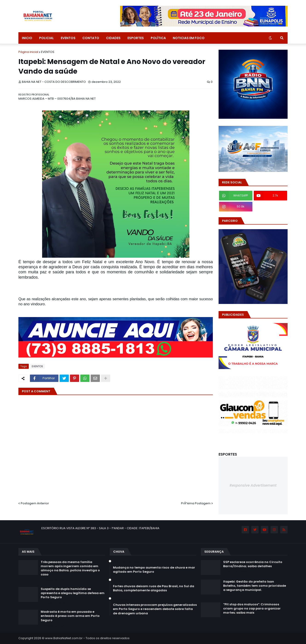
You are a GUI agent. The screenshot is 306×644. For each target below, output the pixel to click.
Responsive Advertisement (253, 485)
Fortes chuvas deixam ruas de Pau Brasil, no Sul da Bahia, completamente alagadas (154, 588)
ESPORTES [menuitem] (136, 38)
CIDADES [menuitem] (113, 38)
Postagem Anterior (35, 503)
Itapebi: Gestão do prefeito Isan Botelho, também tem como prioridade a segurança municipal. (255, 586)
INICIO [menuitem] (27, 38)
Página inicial (28, 52)
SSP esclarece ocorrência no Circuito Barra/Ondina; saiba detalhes (253, 564)
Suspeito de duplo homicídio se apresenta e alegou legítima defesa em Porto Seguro (73, 593)
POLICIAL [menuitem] (46, 38)
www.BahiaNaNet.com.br (64, 638)
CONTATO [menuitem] (91, 38)
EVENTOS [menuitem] (68, 38)
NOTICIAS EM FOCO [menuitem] (189, 38)
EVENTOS (48, 52)
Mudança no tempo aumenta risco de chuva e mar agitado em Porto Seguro (154, 570)
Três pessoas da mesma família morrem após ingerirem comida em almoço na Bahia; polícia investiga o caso (70, 568)
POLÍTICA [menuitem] (158, 38)
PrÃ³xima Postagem (196, 503)
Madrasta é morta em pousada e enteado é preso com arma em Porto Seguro (70, 616)
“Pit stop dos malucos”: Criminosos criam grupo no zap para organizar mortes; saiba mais (252, 609)
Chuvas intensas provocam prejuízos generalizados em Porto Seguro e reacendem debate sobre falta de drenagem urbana (155, 609)
